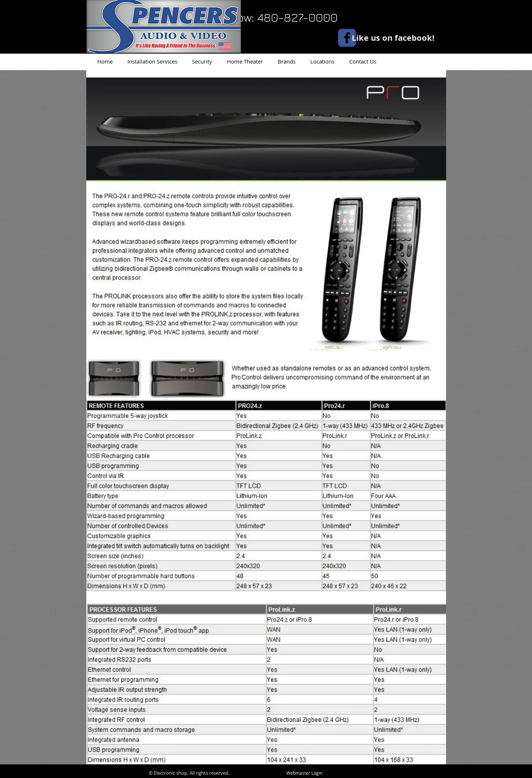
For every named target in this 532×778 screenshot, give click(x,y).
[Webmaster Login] (305, 773)
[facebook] (347, 38)
